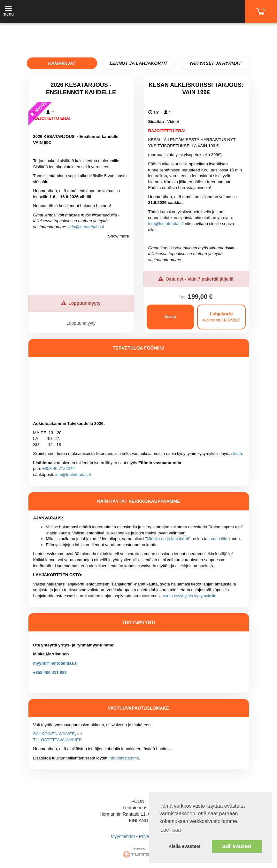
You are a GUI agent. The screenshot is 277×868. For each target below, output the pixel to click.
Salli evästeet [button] (237, 846)
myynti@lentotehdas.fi (55, 663)
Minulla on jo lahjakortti (168, 539)
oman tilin (219, 539)
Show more (119, 236)
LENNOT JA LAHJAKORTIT (138, 63)
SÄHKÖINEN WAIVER (54, 734)
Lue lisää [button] (171, 830)
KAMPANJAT (62, 63)
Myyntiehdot (123, 836)
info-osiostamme (124, 758)
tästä (237, 453)
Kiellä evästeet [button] (184, 846)
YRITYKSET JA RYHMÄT (215, 63)
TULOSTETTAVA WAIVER (58, 740)
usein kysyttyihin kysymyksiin (190, 596)
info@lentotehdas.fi (86, 227)
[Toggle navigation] (8, 12)
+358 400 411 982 (50, 672)
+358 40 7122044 (58, 468)
